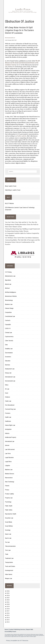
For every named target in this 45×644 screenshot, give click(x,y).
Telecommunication (10, 546)
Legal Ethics (8, 462)
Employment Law (10, 369)
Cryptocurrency (9, 337)
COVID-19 (8, 328)
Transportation (9, 562)
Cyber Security (9, 341)
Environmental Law (10, 38)
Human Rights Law (10, 425)
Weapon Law (9, 578)
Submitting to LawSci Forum (13, 190)
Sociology (8, 530)
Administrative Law (10, 276)
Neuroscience (9, 478)
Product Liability (9, 494)
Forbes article (22, 136)
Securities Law (9, 518)
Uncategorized (9, 570)
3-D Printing (8, 272)
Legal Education (9, 457)
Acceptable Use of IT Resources (20, 641)
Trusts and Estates (10, 566)
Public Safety (9, 510)
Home (6, 629)
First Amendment (10, 405)
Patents (7, 486)
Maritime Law (9, 470)
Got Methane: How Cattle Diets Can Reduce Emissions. (22, 238)
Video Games (9, 574)
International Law (10, 441)
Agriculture (8, 280)
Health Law (8, 417)
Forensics (8, 413)
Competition (8, 312)
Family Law (8, 401)
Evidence (8, 397)
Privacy (7, 490)
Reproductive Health (11, 514)
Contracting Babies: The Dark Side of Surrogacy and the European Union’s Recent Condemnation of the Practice (22, 242)
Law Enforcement (10, 449)
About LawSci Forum (11, 186)
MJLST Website (9, 203)
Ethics (7, 385)
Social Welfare (9, 526)
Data (6, 345)
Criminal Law (8, 333)
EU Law (7, 389)
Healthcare (8, 421)
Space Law (8, 534)
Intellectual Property (11, 437)
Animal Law (8, 284)
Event (7, 393)
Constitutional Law (10, 316)
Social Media (9, 522)
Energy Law (8, 373)
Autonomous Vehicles (11, 296)
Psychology (8, 502)
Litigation (8, 466)
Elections (8, 365)
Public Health (9, 506)
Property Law (9, 498)
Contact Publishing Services (17, 629)
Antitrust (7, 288)
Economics (8, 357)
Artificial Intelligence (11, 292)
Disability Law (9, 349)
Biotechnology (9, 300)
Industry (7, 433)
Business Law (9, 304)
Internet (7, 445)
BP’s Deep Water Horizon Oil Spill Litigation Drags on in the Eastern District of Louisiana (19, 30)
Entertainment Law (10, 377)
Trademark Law (9, 558)
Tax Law (7, 542)
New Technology (10, 482)
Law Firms (8, 454)
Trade (7, 554)
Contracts (8, 320)
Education (8, 361)
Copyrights (8, 325)
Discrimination (9, 353)
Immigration (8, 429)
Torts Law (8, 550)
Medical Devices (10, 474)
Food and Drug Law (10, 409)
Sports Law (8, 538)
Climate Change (9, 308)
